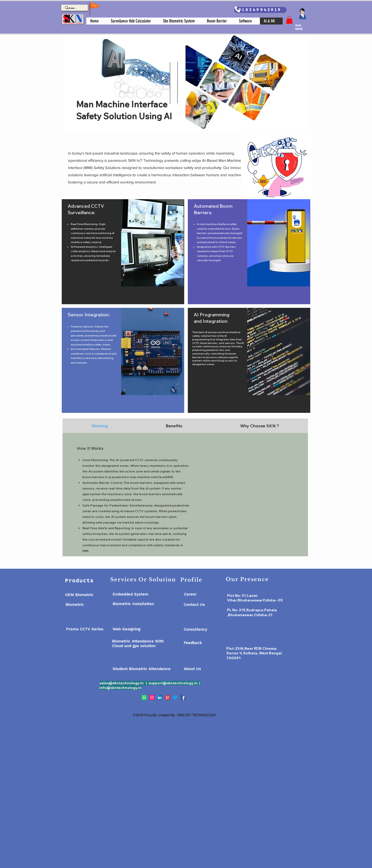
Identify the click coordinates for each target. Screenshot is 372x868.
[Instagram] (152, 697)
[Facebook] (183, 697)
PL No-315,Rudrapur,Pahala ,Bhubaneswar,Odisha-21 (252, 612)
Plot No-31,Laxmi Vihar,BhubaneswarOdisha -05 (255, 598)
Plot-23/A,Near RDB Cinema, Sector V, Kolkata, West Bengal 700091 (254, 653)
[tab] (100, 426)
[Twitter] (175, 697)
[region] (123, 252)
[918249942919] (260, 10)
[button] (289, 20)
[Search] (73, 8)
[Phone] (237, 9)
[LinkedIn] (160, 697)
